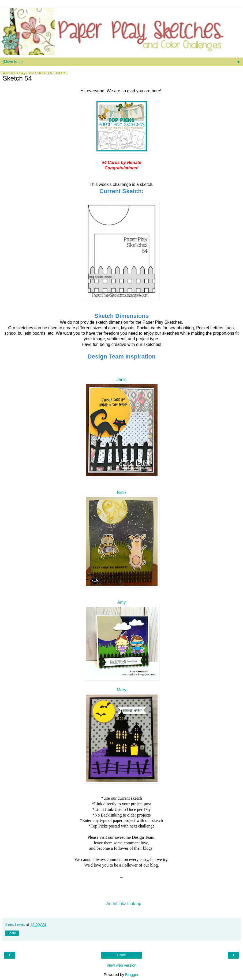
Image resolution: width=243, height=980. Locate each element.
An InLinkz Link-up (124, 904)
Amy (122, 602)
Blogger (132, 975)
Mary (121, 690)
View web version (122, 965)
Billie (121, 493)
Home (121, 955)
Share (12, 933)
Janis (121, 380)
